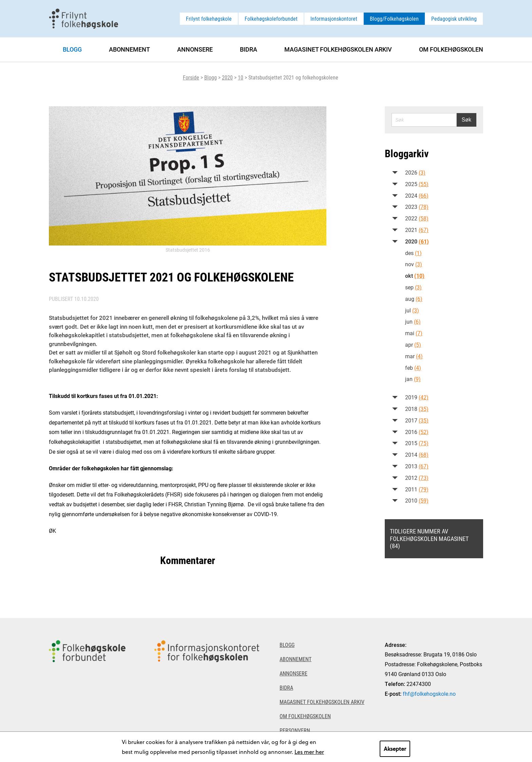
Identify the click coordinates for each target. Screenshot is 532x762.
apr (413, 344)
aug (414, 299)
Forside (191, 77)
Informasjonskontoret (334, 19)
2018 (417, 409)
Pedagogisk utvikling (454, 19)
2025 (417, 184)
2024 (417, 195)
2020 (227, 77)
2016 (417, 432)
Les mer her (309, 752)
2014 (417, 455)
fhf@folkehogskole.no (429, 694)
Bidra (249, 49)
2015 (417, 443)
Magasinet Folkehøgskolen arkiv (338, 49)
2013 (417, 466)
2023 (417, 207)
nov (414, 264)
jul (412, 310)
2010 (417, 500)
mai (414, 333)
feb (413, 368)
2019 (417, 397)
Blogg (211, 77)
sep (413, 287)
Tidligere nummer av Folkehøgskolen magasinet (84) (429, 538)
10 (241, 77)
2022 (417, 218)
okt (415, 276)
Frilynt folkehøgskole (209, 19)
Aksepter (395, 749)
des (413, 253)
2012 (417, 478)
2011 (417, 489)
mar (414, 356)
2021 (417, 230)
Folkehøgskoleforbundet (271, 19)
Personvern (295, 730)
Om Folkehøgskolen (451, 49)
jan (413, 379)
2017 (417, 420)
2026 (415, 172)
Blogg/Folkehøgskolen (394, 19)
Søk (467, 120)
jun (413, 321)
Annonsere (195, 49)
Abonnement (129, 49)
